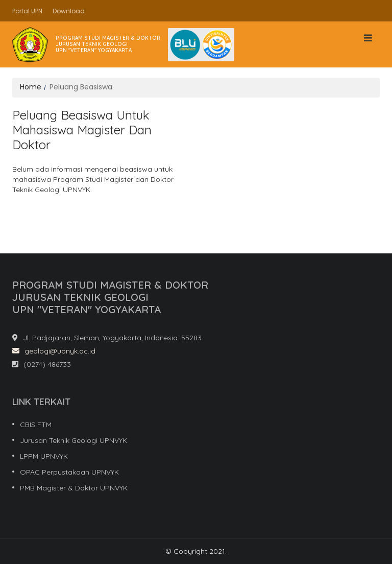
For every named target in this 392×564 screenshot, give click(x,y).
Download (69, 11)
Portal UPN (27, 11)
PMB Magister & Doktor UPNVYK (74, 488)
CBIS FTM (36, 425)
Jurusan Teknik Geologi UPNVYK (73, 440)
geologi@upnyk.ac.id (54, 351)
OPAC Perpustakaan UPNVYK (69, 472)
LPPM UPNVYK (44, 456)
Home (31, 87)
